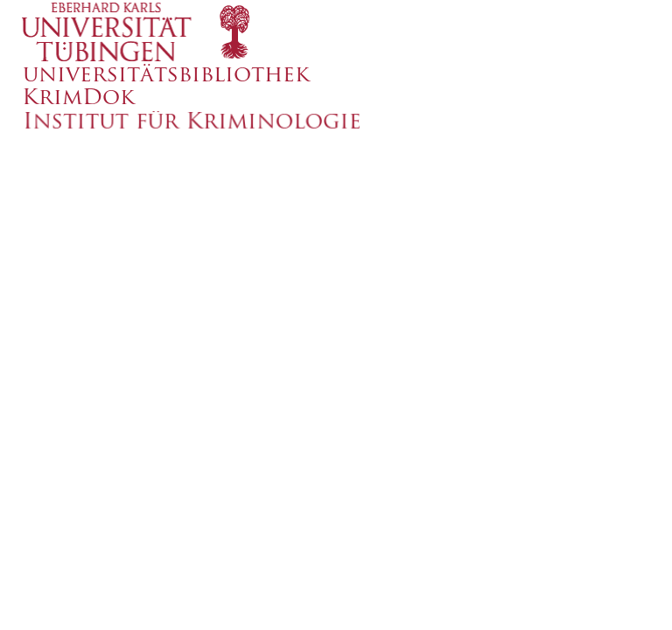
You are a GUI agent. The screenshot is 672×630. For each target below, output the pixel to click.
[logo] (319, 31)
